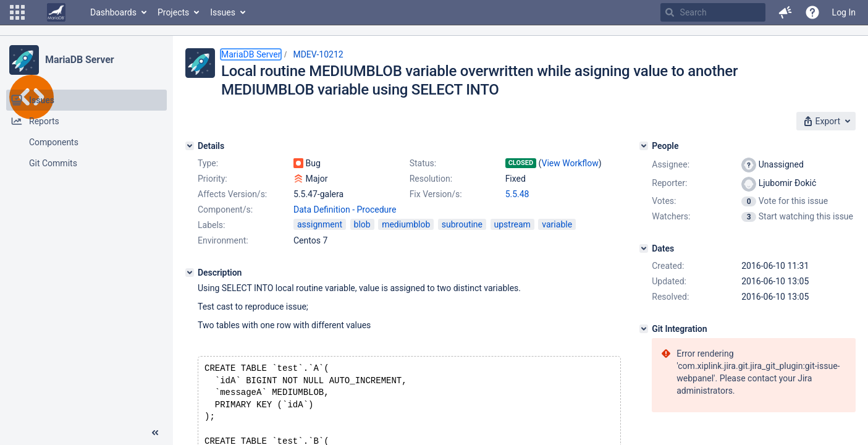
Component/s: (225, 210)
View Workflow (570, 163)
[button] (17, 12)
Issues (223, 12)
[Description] (190, 273)
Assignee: (671, 164)
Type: (208, 163)
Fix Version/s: (436, 194)
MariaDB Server (79, 60)
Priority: (213, 179)
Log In (844, 12)
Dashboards (113, 12)
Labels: (211, 225)
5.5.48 (517, 194)
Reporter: (669, 183)
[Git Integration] (644, 329)
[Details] (190, 146)
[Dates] (644, 248)
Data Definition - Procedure (345, 210)
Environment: (223, 240)
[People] (644, 146)
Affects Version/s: (232, 194)
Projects (173, 12)
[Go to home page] (56, 12)
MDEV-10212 (318, 54)
